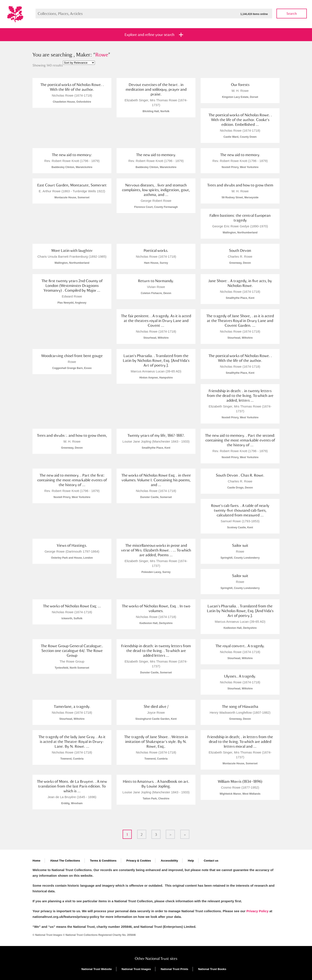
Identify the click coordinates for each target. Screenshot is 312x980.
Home (36, 861)
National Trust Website (97, 969)
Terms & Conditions (103, 861)
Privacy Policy (257, 911)
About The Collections (65, 861)
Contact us (211, 861)
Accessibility (169, 861)
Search (292, 14)
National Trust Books (212, 969)
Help (191, 861)
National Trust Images (136, 969)
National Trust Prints (175, 969)
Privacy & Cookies (139, 861)
